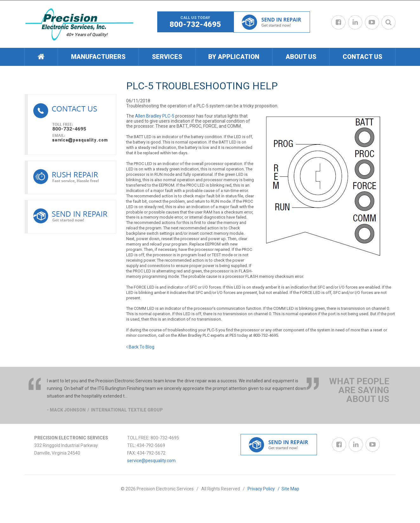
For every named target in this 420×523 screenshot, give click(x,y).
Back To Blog (140, 347)
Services (167, 57)
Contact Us (362, 57)
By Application (234, 57)
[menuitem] (41, 57)
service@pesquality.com (151, 461)
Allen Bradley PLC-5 (155, 116)
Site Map (290, 489)
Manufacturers (98, 57)
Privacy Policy (265, 489)
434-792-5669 (151, 445)
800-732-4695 (195, 24)
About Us (301, 57)
